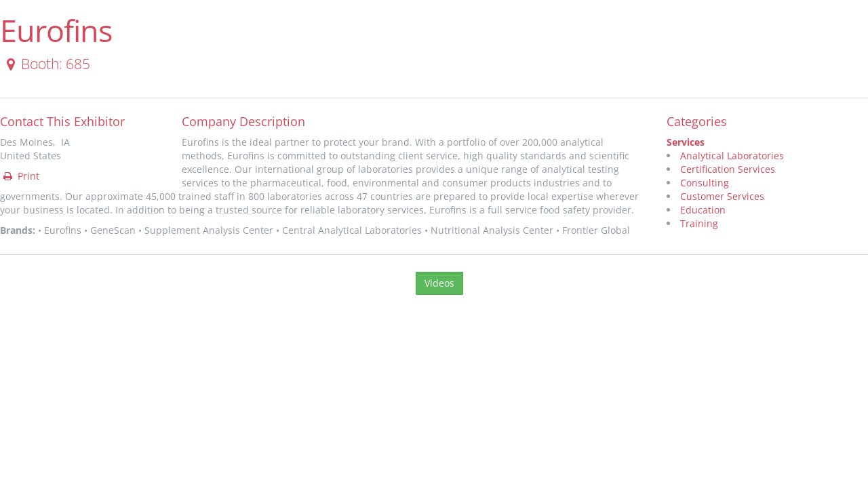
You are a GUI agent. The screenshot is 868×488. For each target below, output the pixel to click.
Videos (439, 283)
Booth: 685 (46, 64)
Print (20, 176)
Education (703, 210)
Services (686, 142)
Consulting (705, 183)
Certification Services (728, 169)
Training (699, 223)
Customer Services (722, 196)
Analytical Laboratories (732, 156)
